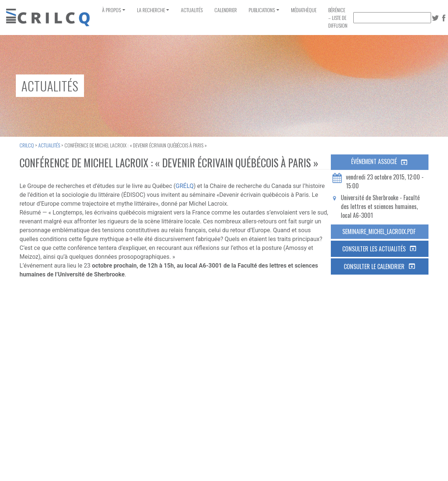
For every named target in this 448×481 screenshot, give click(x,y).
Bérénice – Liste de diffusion (338, 18)
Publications (262, 10)
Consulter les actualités (380, 249)
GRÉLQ (185, 186)
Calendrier (226, 10)
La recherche (151, 10)
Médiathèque (304, 10)
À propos (111, 10)
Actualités (192, 10)
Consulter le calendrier (380, 266)
